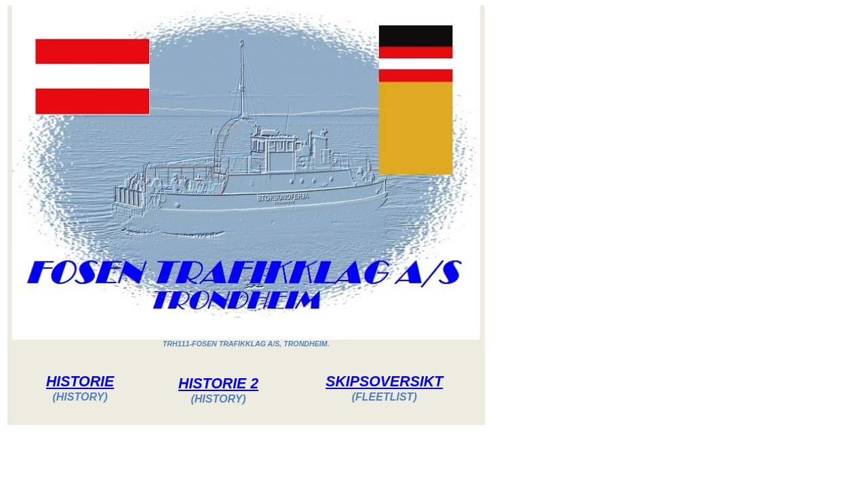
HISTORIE (80, 382)
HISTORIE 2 (218, 384)
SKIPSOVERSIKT (384, 382)
